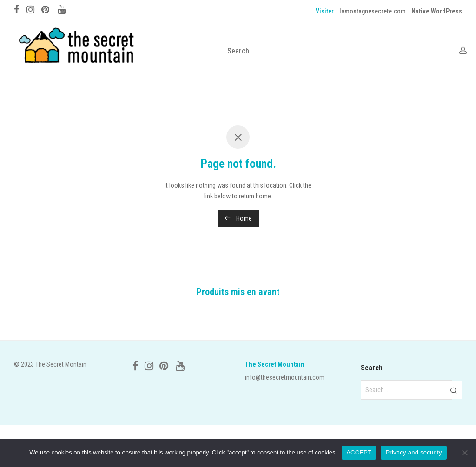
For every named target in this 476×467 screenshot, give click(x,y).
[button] (453, 390)
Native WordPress (437, 11)
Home (238, 218)
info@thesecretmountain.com (285, 377)
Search (238, 51)
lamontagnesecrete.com (373, 11)
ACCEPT (359, 452)
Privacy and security (413, 452)
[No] (464, 453)
